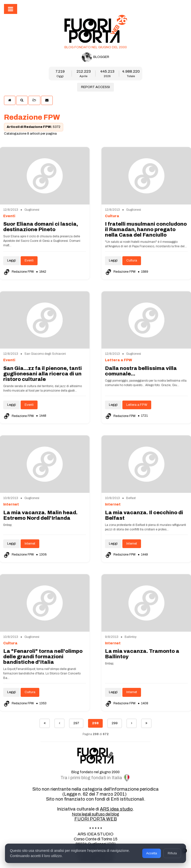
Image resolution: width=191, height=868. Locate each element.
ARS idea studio (116, 809)
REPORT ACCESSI (95, 87)
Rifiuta (172, 853)
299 (115, 723)
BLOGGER (95, 57)
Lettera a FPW (137, 405)
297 (76, 723)
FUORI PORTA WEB (96, 819)
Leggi (12, 260)
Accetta (152, 853)
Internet (30, 544)
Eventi (29, 260)
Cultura (132, 260)
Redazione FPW (19, 272)
